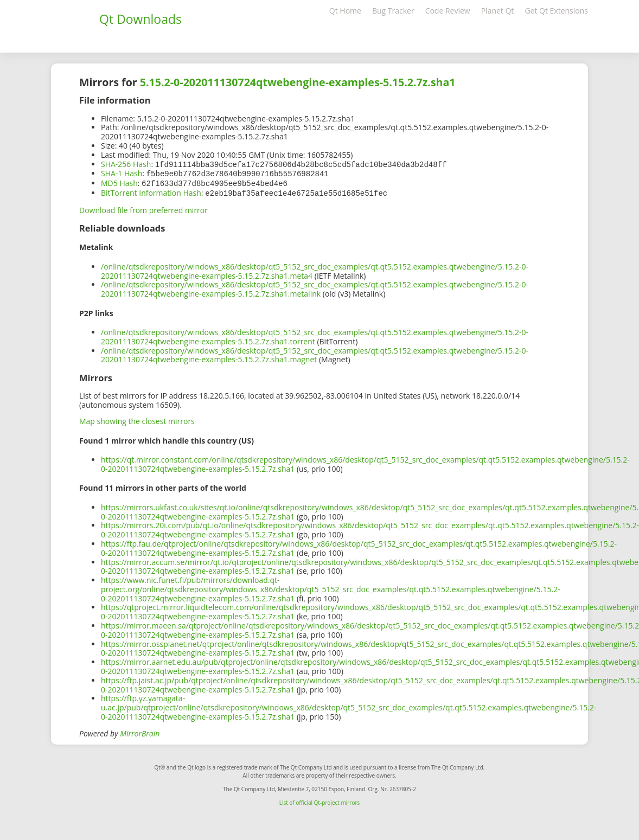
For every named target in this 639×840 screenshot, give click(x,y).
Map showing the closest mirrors (137, 419)
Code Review (448, 11)
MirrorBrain (140, 731)
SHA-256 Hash (126, 164)
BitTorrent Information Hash (151, 191)
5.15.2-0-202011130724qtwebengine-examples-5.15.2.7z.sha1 (298, 82)
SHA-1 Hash (122, 173)
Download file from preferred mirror (143, 208)
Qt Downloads (140, 19)
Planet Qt (498, 11)
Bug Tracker (393, 11)
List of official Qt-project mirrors (320, 800)
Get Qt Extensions (556, 11)
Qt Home (345, 11)
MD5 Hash (119, 182)
